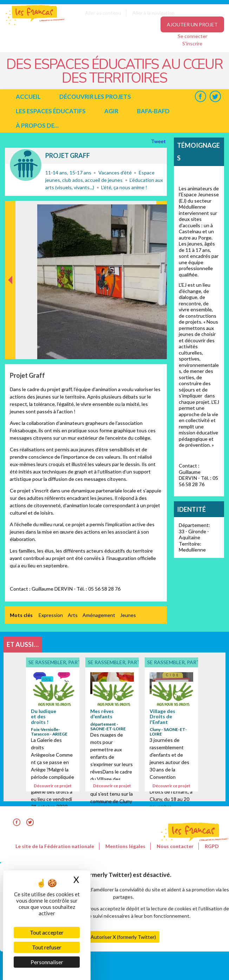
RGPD (212, 846)
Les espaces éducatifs (51, 111)
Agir (111, 111)
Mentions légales (125, 846)
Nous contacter (175, 846)
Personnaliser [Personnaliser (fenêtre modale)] (47, 962)
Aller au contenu (103, 13)
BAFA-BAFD (153, 111)
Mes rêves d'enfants (102, 714)
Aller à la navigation (153, 13)
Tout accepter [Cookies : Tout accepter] (47, 932)
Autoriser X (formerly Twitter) (123, 937)
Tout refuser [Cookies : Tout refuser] (47, 947)
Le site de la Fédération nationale (55, 846)
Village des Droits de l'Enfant (162, 717)
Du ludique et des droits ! (44, 717)
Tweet (159, 141)
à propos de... (37, 125)
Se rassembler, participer (26, 165)
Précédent (10, 348)
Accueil (28, 97)
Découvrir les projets (95, 97)
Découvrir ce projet (53, 786)
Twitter (215, 97)
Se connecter (192, 36)
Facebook (200, 97)
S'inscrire (192, 43)
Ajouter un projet (192, 24)
